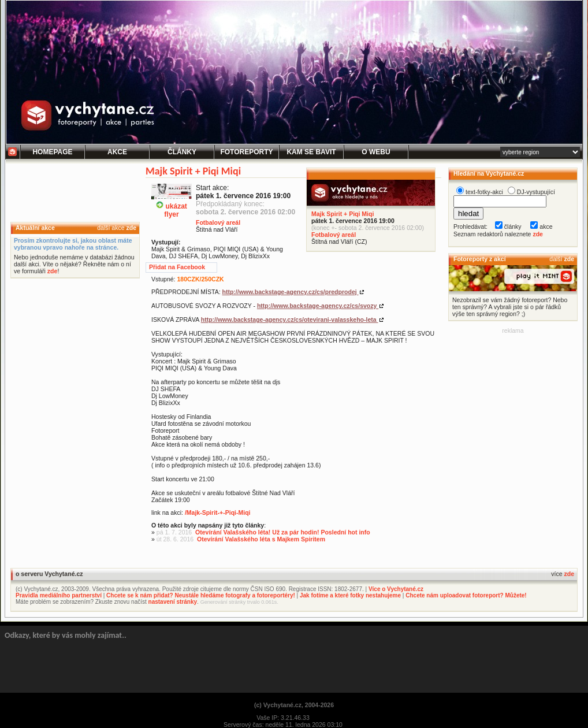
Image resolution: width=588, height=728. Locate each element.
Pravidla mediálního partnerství (59, 595)
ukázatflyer (172, 206)
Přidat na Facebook (177, 267)
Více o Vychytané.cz (396, 589)
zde (131, 228)
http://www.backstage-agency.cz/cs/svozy (318, 306)
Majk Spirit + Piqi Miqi (343, 214)
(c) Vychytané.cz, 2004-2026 (294, 705)
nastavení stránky (173, 602)
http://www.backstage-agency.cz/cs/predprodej (291, 292)
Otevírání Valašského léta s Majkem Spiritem (261, 539)
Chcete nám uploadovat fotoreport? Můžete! (466, 595)
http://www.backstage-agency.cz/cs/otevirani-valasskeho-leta (290, 320)
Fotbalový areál (334, 235)
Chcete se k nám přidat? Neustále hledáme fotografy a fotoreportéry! (201, 595)
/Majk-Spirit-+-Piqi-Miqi (218, 512)
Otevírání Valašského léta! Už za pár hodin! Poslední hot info (283, 532)
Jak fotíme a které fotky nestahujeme (350, 595)
